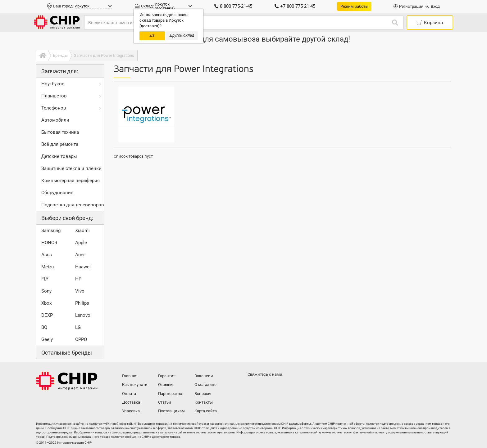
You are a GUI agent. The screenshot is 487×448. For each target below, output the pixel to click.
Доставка (131, 402)
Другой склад (182, 35)
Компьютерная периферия (71, 181)
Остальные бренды (67, 353)
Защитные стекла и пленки (71, 168)
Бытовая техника (60, 132)
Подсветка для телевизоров (73, 205)
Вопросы (203, 394)
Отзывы (166, 385)
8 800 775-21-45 (233, 6)
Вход (432, 6)
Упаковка (131, 411)
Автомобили (55, 120)
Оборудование (57, 193)
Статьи (165, 402)
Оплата (129, 394)
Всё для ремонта (60, 144)
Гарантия (167, 376)
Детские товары (59, 156)
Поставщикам (171, 411)
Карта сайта (206, 411)
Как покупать (135, 385)
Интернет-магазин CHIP (67, 381)
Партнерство (170, 394)
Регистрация (408, 6)
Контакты (204, 402)
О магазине (205, 385)
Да (152, 35)
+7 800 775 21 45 (295, 6)
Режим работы (354, 6)
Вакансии (204, 376)
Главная (130, 376)
